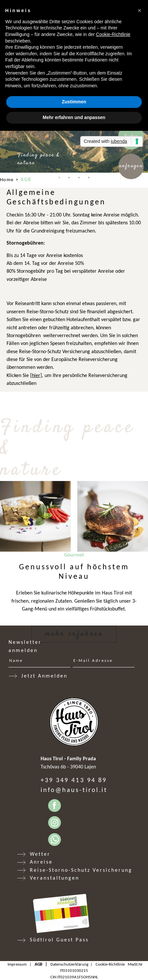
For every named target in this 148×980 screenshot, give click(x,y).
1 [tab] (59, 178)
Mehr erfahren (74, 634)
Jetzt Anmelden (44, 676)
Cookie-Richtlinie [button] (113, 34)
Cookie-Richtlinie (110, 964)
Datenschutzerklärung (69, 964)
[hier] (36, 375)
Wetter (40, 854)
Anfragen (131, 166)
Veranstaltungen (55, 878)
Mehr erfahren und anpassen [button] (74, 117)
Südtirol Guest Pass (59, 940)
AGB (38, 964)
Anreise (41, 862)
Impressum (17, 964)
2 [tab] (69, 178)
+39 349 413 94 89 (74, 780)
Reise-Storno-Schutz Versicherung (81, 870)
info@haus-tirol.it (74, 790)
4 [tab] (89, 178)
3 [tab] (79, 178)
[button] (139, 10)
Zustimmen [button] (74, 102)
